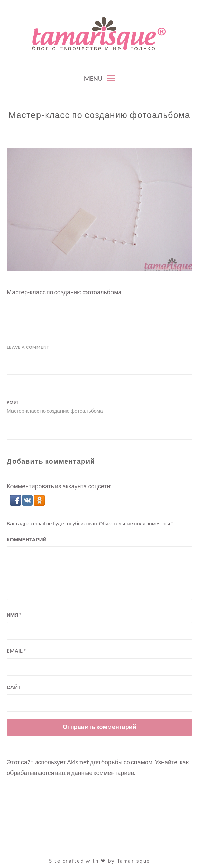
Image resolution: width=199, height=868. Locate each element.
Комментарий (27, 539)
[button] (16, 503)
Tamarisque (134, 861)
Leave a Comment (28, 347)
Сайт (14, 687)
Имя (14, 615)
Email (16, 651)
